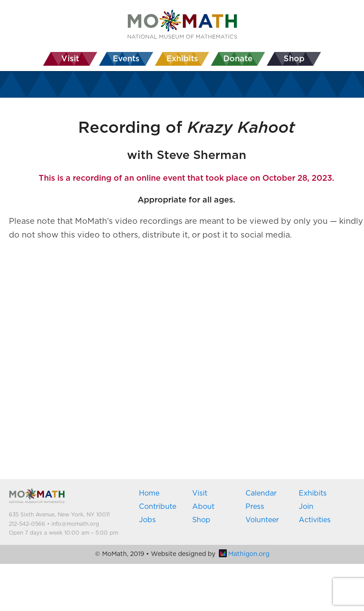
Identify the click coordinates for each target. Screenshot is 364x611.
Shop (201, 520)
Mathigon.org (244, 554)
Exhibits (313, 493)
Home (149, 493)
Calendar (261, 493)
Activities (315, 520)
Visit (200, 493)
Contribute (158, 507)
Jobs (147, 520)
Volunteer (262, 520)
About (203, 507)
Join (306, 507)
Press (255, 507)
